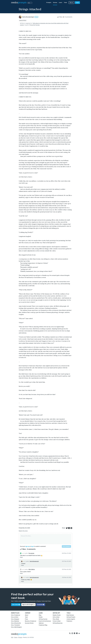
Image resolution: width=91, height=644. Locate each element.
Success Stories (29, 623)
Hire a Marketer (15, 621)
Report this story (23, 531)
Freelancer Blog (43, 625)
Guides (41, 617)
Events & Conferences (45, 621)
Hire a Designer (15, 619)
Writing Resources (58, 623)
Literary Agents (71, 619)
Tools (65, 3)
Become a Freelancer (31, 621)
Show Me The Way (35, 25)
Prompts (49, 3)
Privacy (20, 637)
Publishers (69, 621)
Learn (61, 3)
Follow (36, 17)
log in (32, 546)
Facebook (41, 605)
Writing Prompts (71, 617)
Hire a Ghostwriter (16, 623)
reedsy (19, 634)
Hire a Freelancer (16, 615)
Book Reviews (70, 615)
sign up (27, 546)
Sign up (71, 3)
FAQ (12, 637)
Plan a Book (56, 619)
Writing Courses (43, 619)
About (27, 615)
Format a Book (57, 621)
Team (26, 617)
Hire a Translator (15, 625)
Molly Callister (32, 569)
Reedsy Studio (57, 615)
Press (26, 619)
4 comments (67, 17)
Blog (40, 615)
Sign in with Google (28, 605)
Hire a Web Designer (16, 627)
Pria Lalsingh (31, 553)
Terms (16, 637)
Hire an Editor (15, 617)
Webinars (41, 623)
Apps (30, 3)
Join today (16, 605)
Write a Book (56, 617)
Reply (21, 557)
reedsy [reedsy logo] (19, 3)
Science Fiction (23, 20)
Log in (77, 3)
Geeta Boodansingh (34, 561)
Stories (55, 3)
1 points (25, 553)
